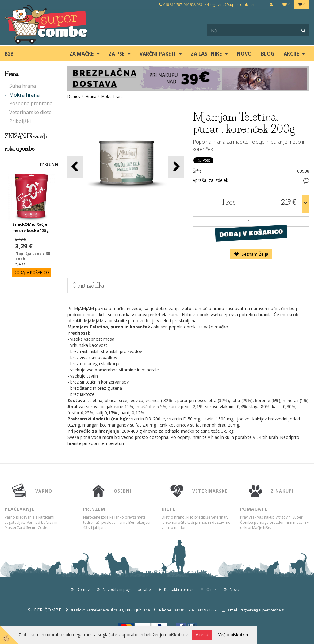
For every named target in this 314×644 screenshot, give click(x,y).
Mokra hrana (24, 95)
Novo (244, 54)
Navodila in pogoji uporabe (127, 590)
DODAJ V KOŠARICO (251, 233)
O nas (211, 590)
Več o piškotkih (233, 635)
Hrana (91, 96)
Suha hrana (23, 86)
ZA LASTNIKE (206, 54)
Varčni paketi (158, 54)
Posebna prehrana (31, 103)
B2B (9, 54)
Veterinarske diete (30, 112)
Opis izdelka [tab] (88, 286)
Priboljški (20, 121)
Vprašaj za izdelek (211, 180)
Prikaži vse (49, 164)
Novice (236, 590)
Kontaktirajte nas (179, 590)
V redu (202, 635)
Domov (74, 96)
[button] (176, 167)
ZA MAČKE (81, 54)
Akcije (291, 54)
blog (268, 54)
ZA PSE (117, 54)
